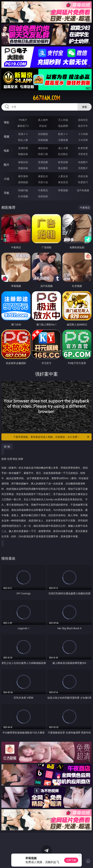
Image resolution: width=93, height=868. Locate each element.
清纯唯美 (43, 168)
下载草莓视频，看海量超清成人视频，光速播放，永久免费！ (52, 437)
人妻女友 (63, 176)
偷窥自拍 (23, 162)
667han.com (46, 98)
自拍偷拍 (43, 134)
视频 (7, 136)
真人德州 (43, 120)
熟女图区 (63, 168)
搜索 (85, 107)
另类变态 (83, 154)
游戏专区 (83, 120)
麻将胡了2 (23, 126)
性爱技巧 (83, 182)
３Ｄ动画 (83, 134)
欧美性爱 (83, 148)
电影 (7, 151)
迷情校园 (23, 182)
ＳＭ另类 (83, 140)
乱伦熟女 (63, 154)
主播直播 (63, 140)
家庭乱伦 (43, 176)
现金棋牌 (63, 126)
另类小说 (43, 182)
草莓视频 (63, 190)
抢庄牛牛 (83, 126)
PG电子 (23, 120)
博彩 (7, 122)
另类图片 (83, 168)
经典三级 (43, 154)
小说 (7, 179)
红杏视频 (23, 196)
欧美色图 (63, 162)
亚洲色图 (43, 162)
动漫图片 (83, 162)
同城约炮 (23, 190)
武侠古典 (83, 176)
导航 (7, 193)
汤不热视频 (83, 190)
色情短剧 (43, 196)
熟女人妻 (23, 140)
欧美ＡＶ (63, 134)
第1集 (7, 447)
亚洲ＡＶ (23, 134)
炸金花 (43, 126)
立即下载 (71, 860)
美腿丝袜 (23, 168)
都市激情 (23, 176)
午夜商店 (43, 190)
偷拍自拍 (43, 148)
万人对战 (63, 120)
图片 (7, 165)
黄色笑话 (63, 182)
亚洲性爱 (23, 148)
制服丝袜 (23, 154)
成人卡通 (63, 148)
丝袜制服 (43, 140)
